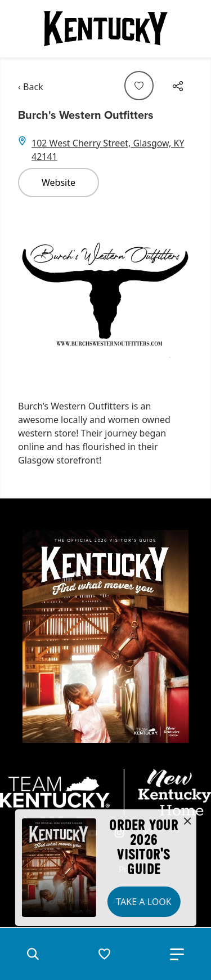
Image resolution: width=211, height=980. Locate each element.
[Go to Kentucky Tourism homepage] (106, 29)
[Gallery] (105, 294)
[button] (33, 954)
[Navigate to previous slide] (32, 293)
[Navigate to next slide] (179, 293)
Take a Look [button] (143, 902)
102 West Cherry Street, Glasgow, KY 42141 (108, 150)
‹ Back (31, 87)
